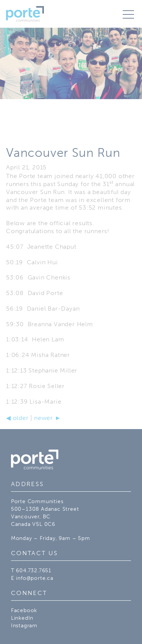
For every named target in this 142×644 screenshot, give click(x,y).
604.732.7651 (34, 570)
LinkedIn (22, 618)
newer (48, 418)
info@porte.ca (34, 578)
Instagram (24, 625)
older (17, 418)
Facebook (24, 610)
